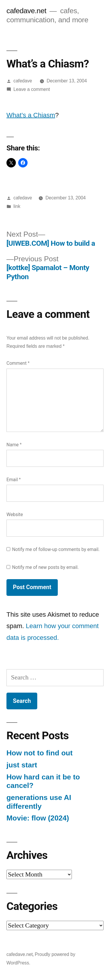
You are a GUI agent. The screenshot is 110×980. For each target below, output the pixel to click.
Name (14, 445)
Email (14, 480)
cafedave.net (26, 11)
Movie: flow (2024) (38, 818)
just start (22, 765)
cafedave (23, 81)
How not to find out (39, 753)
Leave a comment (32, 89)
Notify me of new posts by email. (45, 567)
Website (15, 514)
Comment (18, 363)
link (17, 206)
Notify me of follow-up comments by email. (56, 549)
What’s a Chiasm (31, 115)
